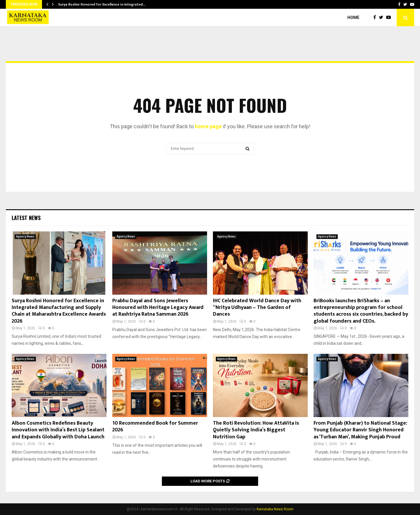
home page (208, 126)
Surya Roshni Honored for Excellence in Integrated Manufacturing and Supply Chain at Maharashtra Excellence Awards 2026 (59, 311)
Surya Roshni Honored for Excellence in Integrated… (102, 4)
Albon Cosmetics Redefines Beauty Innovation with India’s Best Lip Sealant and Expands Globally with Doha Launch (58, 430)
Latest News (26, 218)
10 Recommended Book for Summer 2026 (155, 427)
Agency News (25, 237)
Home (353, 17)
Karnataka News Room (275, 509)
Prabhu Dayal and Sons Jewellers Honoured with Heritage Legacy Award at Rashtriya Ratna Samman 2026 (158, 308)
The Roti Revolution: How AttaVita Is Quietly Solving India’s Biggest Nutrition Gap (256, 430)
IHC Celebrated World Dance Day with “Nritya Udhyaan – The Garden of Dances (257, 308)
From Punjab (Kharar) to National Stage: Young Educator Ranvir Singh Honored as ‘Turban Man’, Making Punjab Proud (360, 430)
